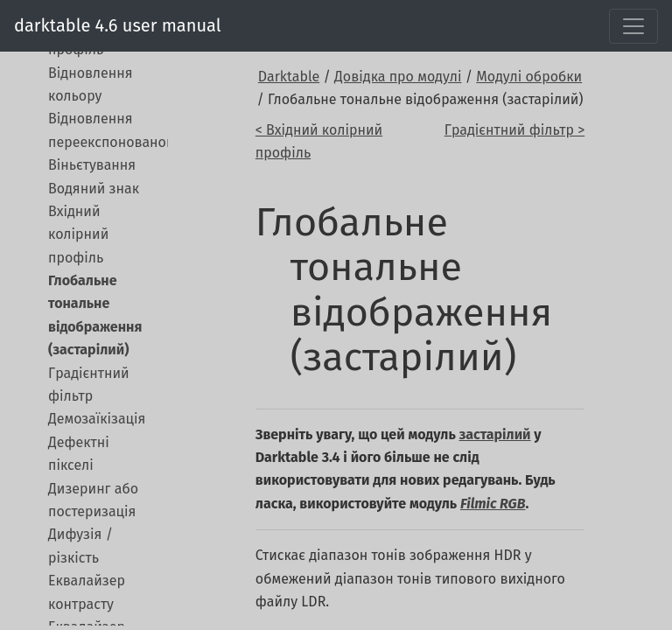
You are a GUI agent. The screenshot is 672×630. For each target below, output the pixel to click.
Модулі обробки (529, 77)
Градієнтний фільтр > (514, 130)
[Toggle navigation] (633, 26)
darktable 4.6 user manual (118, 25)
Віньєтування (92, 165)
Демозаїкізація (97, 419)
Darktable (289, 77)
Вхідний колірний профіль (78, 234)
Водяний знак (94, 189)
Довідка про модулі (398, 77)
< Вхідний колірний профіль (319, 141)
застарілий (495, 434)
